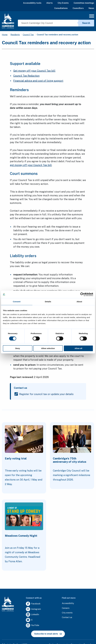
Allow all (78, 348)
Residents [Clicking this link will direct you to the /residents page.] (15, 35)
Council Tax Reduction (26, 76)
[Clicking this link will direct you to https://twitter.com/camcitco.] (29, 620)
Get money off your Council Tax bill (34, 71)
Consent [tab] (17, 302)
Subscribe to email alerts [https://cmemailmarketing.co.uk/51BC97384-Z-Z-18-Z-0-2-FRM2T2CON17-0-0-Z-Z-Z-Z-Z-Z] (48, 634)
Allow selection (48, 348)
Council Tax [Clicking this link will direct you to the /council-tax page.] (28, 35)
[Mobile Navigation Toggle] (92, 17)
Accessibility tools (32, 3)
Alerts (49, 3)
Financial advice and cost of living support (38, 81)
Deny (18, 348)
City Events (63, 3)
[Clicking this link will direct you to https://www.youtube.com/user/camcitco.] (32, 625)
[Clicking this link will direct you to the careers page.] (66, 608)
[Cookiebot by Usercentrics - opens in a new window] (82, 294)
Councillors (78, 8)
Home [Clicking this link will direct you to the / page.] (5, 35)
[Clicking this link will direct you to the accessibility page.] (68, 603)
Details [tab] (48, 302)
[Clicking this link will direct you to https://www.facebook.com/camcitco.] (33, 604)
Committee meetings (84, 3)
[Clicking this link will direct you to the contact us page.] (67, 617)
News (91, 8)
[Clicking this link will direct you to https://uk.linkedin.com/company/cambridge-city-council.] (32, 615)
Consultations (61, 8)
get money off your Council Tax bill (31, 165)
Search (86, 23)
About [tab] (79, 302)
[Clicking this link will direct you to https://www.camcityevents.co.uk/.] (67, 613)
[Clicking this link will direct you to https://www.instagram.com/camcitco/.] (33, 609)
